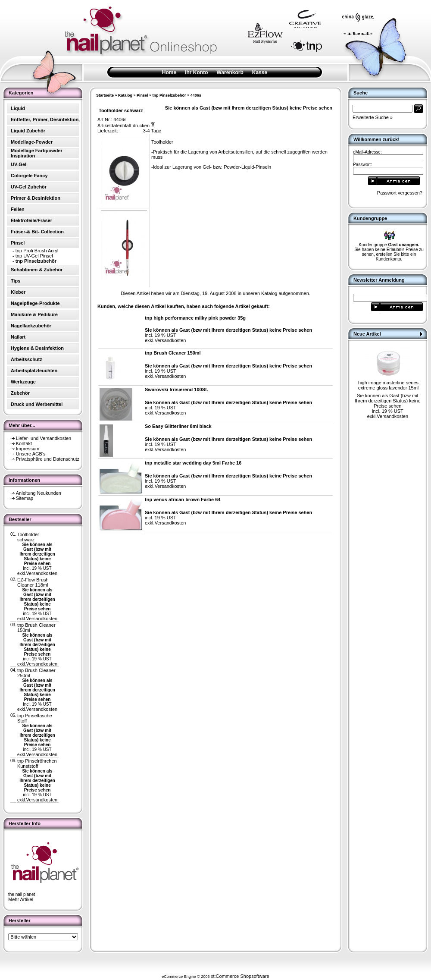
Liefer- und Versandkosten (44, 438)
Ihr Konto (196, 72)
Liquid (18, 108)
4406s (196, 95)
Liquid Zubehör (28, 131)
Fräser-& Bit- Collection (37, 232)
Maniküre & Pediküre (34, 314)
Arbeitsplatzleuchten (34, 371)
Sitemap (25, 498)
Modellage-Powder (32, 142)
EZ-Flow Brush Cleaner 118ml (33, 582)
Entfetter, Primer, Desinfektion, (45, 119)
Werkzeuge (23, 382)
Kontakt (24, 443)
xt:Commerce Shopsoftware (240, 976)
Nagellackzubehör (31, 326)
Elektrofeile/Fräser (31, 220)
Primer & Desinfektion (36, 198)
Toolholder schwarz (28, 537)
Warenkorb (230, 72)
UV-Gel (19, 164)
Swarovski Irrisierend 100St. (176, 389)
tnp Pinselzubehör (169, 95)
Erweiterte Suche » (373, 117)
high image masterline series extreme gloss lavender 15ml (389, 385)
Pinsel (142, 95)
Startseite (105, 95)
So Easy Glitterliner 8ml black (178, 426)
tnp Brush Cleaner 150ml (173, 353)
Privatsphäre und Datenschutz (48, 459)
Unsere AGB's (31, 454)
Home (169, 72)
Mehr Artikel (21, 899)
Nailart (18, 337)
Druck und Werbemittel (37, 404)
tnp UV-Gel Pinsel (34, 256)
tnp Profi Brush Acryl (37, 251)
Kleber (18, 292)
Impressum (28, 449)
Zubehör (20, 393)
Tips (16, 281)
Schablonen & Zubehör (37, 270)
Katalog (125, 95)
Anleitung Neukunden (39, 493)
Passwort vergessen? (400, 193)
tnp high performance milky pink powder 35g (195, 318)
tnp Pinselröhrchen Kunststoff (37, 763)
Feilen (18, 209)
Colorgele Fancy (29, 176)
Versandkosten (42, 573)
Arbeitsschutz (27, 359)
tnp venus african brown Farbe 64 (183, 499)
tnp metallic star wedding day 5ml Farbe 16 (193, 463)
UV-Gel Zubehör (29, 187)
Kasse (260, 72)
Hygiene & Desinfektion (37, 348)
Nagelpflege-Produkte (35, 303)
